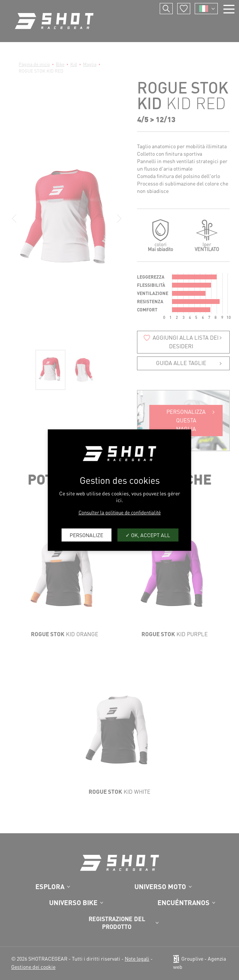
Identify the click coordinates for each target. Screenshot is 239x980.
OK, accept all (148, 535)
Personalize (86, 535)
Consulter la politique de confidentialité (120, 512)
